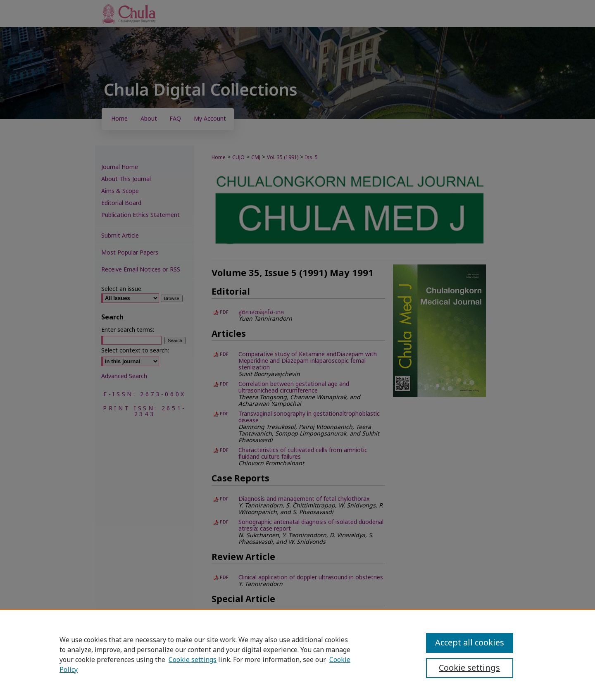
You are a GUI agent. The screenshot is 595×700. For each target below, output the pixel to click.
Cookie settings (193, 660)
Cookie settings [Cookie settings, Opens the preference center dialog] (469, 668)
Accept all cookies (470, 643)
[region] (297, 655)
